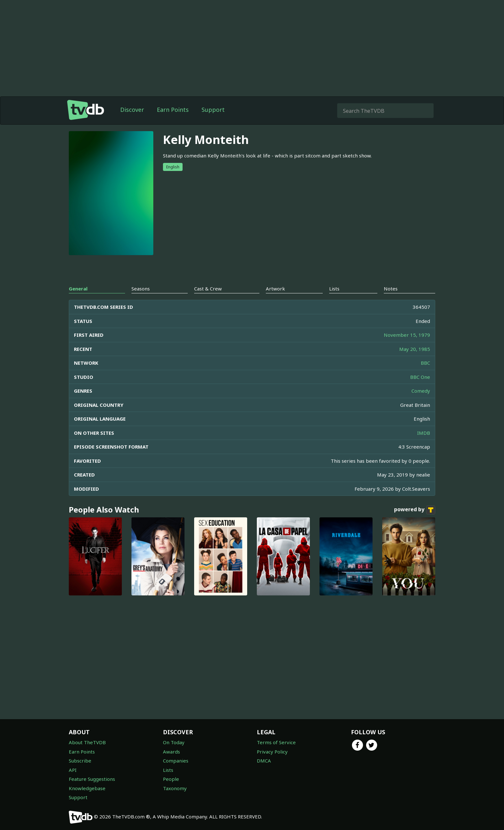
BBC (425, 363)
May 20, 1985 (415, 349)
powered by (415, 510)
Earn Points (173, 110)
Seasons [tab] (141, 289)
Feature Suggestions (92, 779)
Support (213, 110)
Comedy (421, 391)
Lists (168, 770)
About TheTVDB (87, 742)
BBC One (420, 377)
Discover (132, 110)
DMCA (264, 761)
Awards (171, 752)
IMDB (424, 433)
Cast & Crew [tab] (208, 289)
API (73, 770)
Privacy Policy (272, 752)
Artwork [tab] (275, 289)
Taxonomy (175, 788)
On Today (174, 742)
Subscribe (80, 761)
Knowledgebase (87, 788)
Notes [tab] (391, 289)
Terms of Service (276, 742)
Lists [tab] (334, 289)
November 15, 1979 (407, 335)
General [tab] (78, 289)
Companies (176, 761)
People (171, 779)
